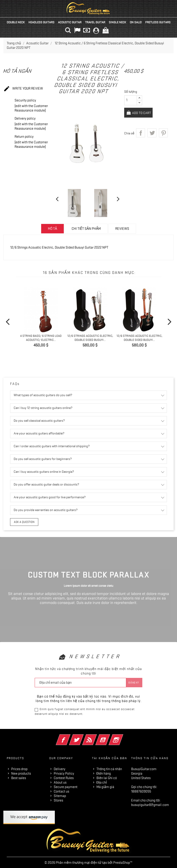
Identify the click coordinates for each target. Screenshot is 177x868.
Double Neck (16, 22)
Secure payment (66, 786)
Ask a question (23, 522)
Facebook (69, 737)
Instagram (122, 737)
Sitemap (60, 795)
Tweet (152, 122)
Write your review (23, 89)
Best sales (19, 778)
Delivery (60, 769)
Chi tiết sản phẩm (86, 229)
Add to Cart (161, 102)
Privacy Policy (64, 773)
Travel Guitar (95, 22)
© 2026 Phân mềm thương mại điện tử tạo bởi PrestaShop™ (88, 862)
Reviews (122, 229)
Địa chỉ (102, 782)
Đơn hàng (104, 773)
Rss (96, 737)
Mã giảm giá (105, 786)
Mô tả (52, 229)
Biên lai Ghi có (107, 778)
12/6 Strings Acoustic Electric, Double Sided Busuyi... (90, 338)
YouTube (109, 737)
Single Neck (117, 22)
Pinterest (163, 122)
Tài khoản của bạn (110, 758)
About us (60, 782)
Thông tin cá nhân (109, 769)
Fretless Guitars (158, 22)
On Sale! (136, 22)
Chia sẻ (141, 122)
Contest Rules (64, 778)
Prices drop (19, 769)
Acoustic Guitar (70, 22)
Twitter (82, 737)
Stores (58, 800)
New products (21, 773)
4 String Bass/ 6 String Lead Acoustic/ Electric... (41, 338)
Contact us (61, 791)
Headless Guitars (41, 22)
